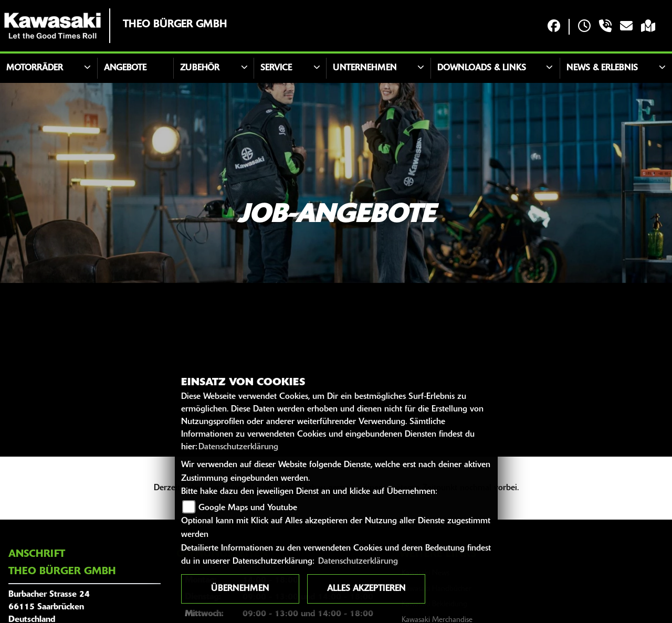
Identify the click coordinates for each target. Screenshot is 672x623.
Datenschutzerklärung (238, 447)
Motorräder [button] (35, 68)
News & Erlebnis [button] (602, 68)
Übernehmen (240, 589)
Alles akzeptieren (366, 589)
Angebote (125, 68)
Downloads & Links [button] (482, 68)
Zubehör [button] (200, 68)
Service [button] (276, 68)
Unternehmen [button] (365, 68)
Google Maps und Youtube (248, 508)
